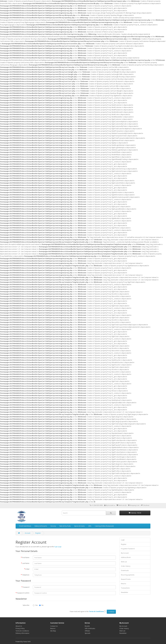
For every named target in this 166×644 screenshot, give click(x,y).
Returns (123, 584)
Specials (87, 633)
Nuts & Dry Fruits (65, 526)
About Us (19, 626)
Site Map (53, 631)
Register (38, 533)
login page (58, 547)
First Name (26, 558)
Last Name (26, 563)
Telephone (26, 575)
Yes (35, 605)
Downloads (125, 570)
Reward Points (126, 579)
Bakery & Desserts (41, 526)
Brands (87, 626)
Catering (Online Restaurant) (104, 526)
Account (28, 533)
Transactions (125, 588)
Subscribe (26, 605)
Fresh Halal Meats (25, 526)
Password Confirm (23, 593)
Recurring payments (128, 575)
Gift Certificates (90, 628)
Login (123, 540)
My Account (125, 553)
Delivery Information (22, 633)
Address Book (126, 557)
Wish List (124, 562)
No (41, 605)
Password (26, 587)
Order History (126, 566)
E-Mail (27, 569)
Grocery (53, 526)
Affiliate (87, 631)
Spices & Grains (79, 526)
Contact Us (54, 626)
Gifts (90, 526)
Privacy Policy (20, 628)
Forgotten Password (128, 549)
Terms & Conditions (22, 631)
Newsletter (125, 592)
